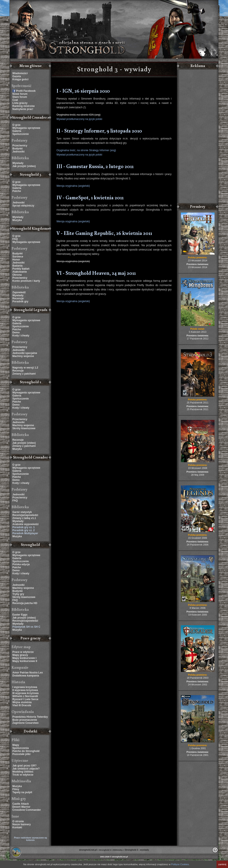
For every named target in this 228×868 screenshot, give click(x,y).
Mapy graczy (20, 655)
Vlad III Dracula (22, 705)
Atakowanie (20, 272)
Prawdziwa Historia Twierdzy (30, 717)
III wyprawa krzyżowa (26, 693)
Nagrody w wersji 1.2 (25, 368)
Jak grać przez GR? (24, 766)
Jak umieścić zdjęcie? (26, 769)
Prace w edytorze (23, 652)
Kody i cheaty (21, 336)
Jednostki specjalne (25, 353)
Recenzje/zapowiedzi (25, 621)
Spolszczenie (21, 134)
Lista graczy (20, 103)
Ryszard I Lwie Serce (25, 699)
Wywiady (18, 163)
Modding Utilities (23, 772)
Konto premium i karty (26, 281)
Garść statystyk (22, 512)
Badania (17, 266)
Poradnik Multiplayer (25, 533)
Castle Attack (21, 804)
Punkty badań (21, 269)
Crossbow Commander (27, 810)
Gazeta (17, 76)
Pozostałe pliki (21, 754)
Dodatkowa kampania (26, 676)
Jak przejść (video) (24, 166)
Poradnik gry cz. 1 (24, 527)
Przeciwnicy (20, 146)
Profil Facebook (26, 91)
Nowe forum (20, 94)
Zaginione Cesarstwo (26, 723)
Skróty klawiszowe (24, 428)
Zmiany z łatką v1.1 (24, 518)
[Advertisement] (198, 137)
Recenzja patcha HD (25, 603)
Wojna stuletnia (22, 702)
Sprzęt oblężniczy (23, 206)
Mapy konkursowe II (25, 661)
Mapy (16, 745)
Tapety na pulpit (22, 792)
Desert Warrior (21, 807)
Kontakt (17, 827)
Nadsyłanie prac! (23, 109)
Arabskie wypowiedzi (26, 524)
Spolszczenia (21, 748)
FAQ (15, 239)
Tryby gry (18, 594)
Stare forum (20, 97)
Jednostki (18, 152)
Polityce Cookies (180, 864)
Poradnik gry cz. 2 (24, 530)
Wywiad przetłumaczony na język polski (79, 119)
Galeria (17, 131)
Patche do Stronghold (26, 751)
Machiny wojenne (23, 356)
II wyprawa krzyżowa (25, 690)
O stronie (18, 821)
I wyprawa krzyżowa (25, 687)
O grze (16, 125)
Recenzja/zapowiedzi (25, 515)
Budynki (17, 149)
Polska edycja (21, 564)
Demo (16, 332)
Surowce (18, 257)
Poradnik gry (20, 301)
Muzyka (17, 220)
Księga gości (20, 79)
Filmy (16, 789)
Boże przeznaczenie (25, 720)
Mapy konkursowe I (24, 658)
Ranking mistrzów (24, 106)
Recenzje (18, 298)
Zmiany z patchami (24, 374)
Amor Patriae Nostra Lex (28, 673)
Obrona (17, 275)
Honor (16, 260)
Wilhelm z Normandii (25, 696)
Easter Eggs (20, 615)
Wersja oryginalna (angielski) (73, 186)
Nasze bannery (22, 824)
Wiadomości (20, 73)
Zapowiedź (19, 292)
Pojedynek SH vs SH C (26, 627)
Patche (17, 191)
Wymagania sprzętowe (26, 128)
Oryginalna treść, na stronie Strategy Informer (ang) (86, 150)
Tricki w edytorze (23, 775)
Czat (15, 100)
